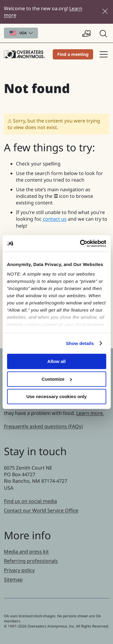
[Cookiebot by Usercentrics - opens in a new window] (80, 243)
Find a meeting (73, 54)
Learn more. (90, 413)
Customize (57, 379)
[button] (104, 33)
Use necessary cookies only (56, 396)
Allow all (56, 361)
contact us (55, 219)
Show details (80, 343)
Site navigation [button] (104, 54)
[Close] (105, 11)
